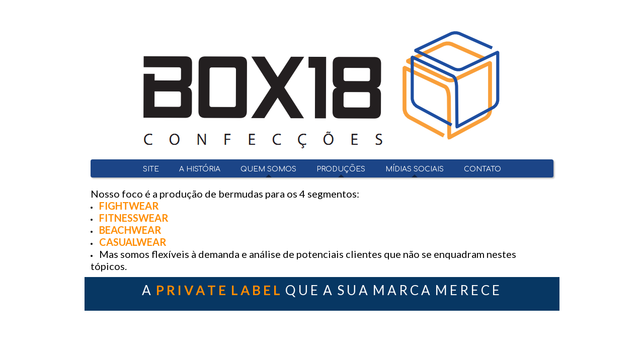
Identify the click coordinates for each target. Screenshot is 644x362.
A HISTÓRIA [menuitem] (200, 169)
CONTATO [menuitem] (482, 169)
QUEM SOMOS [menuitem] (268, 169)
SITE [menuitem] (151, 169)
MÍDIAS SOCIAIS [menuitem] (415, 169)
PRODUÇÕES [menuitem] (341, 169)
